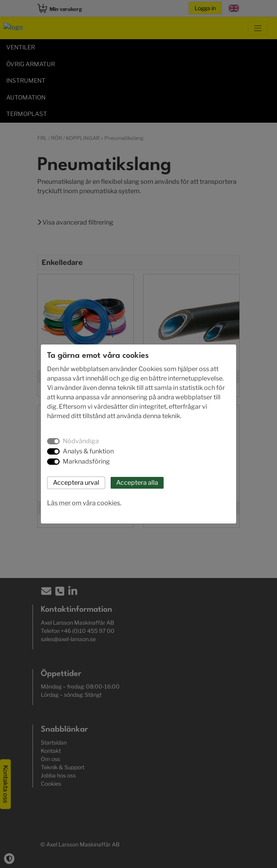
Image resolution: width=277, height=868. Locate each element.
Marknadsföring (86, 461)
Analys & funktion (88, 451)
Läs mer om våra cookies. (84, 503)
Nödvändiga (81, 441)
